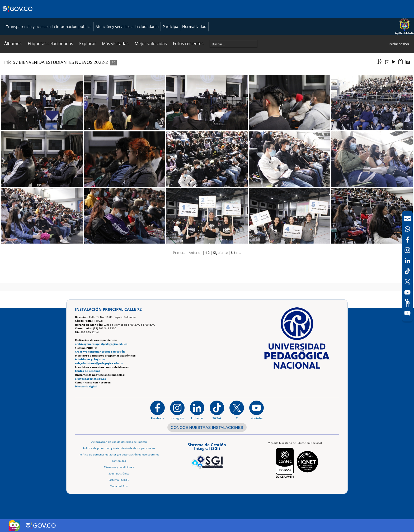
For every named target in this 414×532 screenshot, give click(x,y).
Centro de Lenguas (88, 371)
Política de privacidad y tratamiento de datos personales (119, 448)
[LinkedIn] (407, 261)
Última (236, 275)
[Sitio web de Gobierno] (18, 14)
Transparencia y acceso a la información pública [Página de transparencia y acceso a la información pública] (166, 38)
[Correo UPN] (407, 218)
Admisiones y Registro (90, 360)
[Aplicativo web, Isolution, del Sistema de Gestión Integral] (207, 455)
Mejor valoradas (151, 66)
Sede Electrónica (119, 474)
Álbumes (13, 66)
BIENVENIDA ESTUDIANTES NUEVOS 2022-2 (63, 85)
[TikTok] (407, 271)
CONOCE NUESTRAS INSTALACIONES (207, 427)
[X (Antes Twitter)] (407, 282)
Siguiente (220, 275)
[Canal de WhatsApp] (407, 229)
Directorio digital (86, 386)
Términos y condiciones (119, 467)
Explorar (88, 66)
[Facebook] (407, 240)
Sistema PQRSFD (119, 480)
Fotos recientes (188, 66)
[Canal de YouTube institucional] (257, 410)
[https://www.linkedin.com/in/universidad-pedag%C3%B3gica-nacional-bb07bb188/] (197, 410)
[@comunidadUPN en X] (237, 410)
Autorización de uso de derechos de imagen (119, 442)
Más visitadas (115, 66)
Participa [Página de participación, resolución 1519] (287, 38)
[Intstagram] (407, 250)
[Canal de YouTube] (407, 292)
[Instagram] (177, 410)
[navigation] (407, 266)
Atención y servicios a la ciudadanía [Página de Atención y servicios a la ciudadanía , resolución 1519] (244, 38)
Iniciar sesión (399, 66)
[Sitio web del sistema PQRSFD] (407, 313)
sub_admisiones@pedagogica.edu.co (99, 363)
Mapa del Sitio (119, 486)
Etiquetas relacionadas (50, 66)
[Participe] (407, 303)
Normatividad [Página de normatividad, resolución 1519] (311, 38)
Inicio (10, 85)
